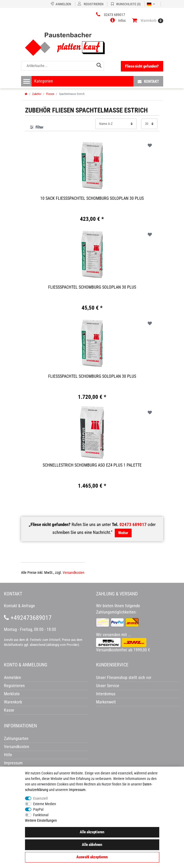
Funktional (41, 815)
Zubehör (37, 94)
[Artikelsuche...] (63, 66)
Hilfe (8, 755)
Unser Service (108, 686)
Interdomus (106, 694)
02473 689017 (133, 524)
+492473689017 (28, 618)
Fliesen (50, 94)
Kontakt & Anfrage (19, 606)
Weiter (123, 533)
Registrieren (14, 686)
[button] (118, 21)
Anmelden (13, 678)
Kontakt (148, 81)
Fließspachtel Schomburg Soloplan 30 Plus (92, 287)
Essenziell (40, 798)
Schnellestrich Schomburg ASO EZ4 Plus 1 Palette (92, 465)
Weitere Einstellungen (41, 820)
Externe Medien (45, 804)
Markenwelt (106, 702)
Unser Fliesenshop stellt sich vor (124, 678)
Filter (37, 127)
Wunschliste (150, 145)
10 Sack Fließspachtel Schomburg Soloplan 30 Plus (92, 198)
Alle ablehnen (92, 845)
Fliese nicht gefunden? (142, 66)
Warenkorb (13, 702)
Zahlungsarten (16, 739)
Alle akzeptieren (92, 832)
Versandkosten (74, 573)
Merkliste (12, 694)
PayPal (38, 809)
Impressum (77, 790)
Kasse (9, 710)
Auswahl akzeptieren (92, 857)
